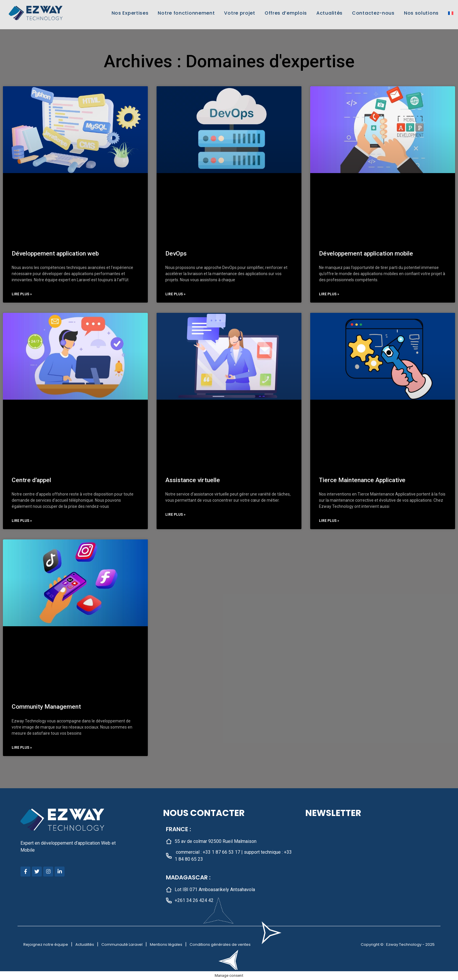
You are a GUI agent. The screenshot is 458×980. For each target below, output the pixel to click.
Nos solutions (421, 13)
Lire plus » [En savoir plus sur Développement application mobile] (329, 294)
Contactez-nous (373, 13)
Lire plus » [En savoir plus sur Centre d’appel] (22, 521)
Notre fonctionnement (186, 13)
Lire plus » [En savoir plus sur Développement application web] (22, 294)
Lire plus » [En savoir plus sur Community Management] (22, 748)
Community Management (46, 707)
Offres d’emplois (286, 13)
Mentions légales (166, 944)
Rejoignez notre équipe (46, 944)
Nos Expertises (130, 13)
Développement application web (55, 253)
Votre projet (240, 13)
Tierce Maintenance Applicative (362, 480)
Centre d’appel (31, 480)
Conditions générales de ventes (220, 944)
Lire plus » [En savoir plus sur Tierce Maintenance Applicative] (329, 521)
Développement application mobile (366, 253)
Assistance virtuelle (193, 480)
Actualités (329, 13)
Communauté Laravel (122, 944)
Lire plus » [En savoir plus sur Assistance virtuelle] (175, 515)
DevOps (176, 253)
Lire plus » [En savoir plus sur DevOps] (175, 294)
